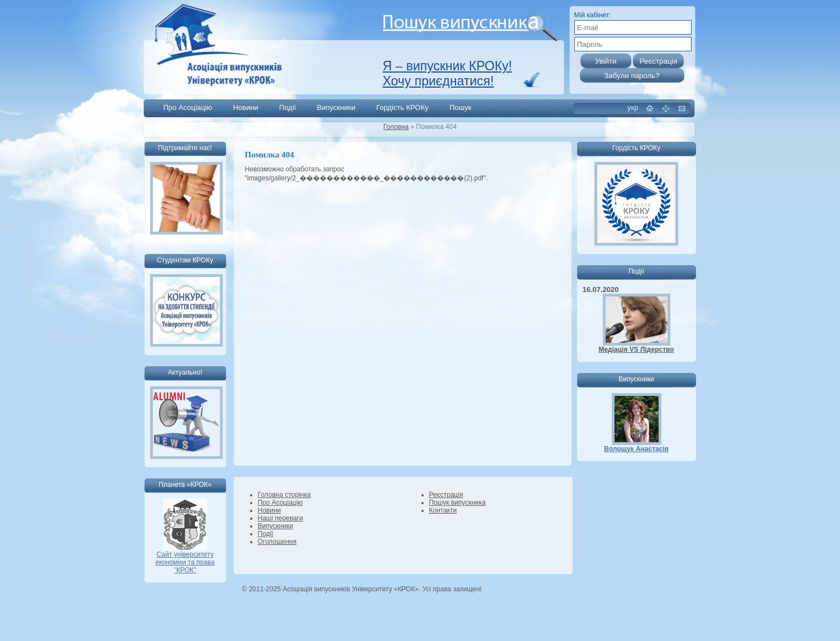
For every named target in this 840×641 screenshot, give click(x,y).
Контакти (443, 510)
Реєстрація (446, 495)
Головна (396, 127)
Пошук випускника (458, 503)
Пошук (460, 107)
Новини (245, 107)
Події (287, 107)
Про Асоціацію (188, 107)
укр (633, 107)
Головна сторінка (284, 495)
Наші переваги (280, 518)
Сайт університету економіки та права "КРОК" (185, 559)
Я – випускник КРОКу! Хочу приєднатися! (448, 73)
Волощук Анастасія (636, 449)
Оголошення (277, 542)
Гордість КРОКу (402, 107)
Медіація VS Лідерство (636, 350)
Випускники (336, 107)
